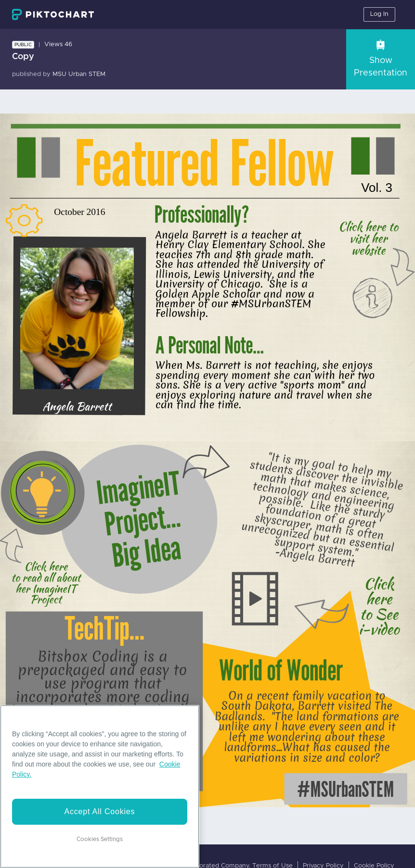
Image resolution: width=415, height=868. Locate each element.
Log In (379, 14)
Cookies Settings (100, 839)
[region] (100, 786)
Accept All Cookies (99, 811)
